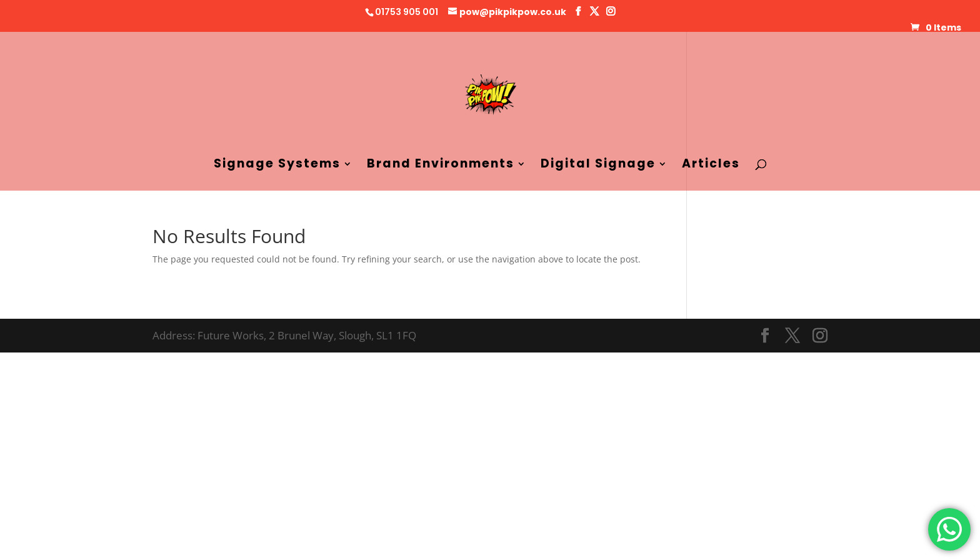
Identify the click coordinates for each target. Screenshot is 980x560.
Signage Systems (277, 166)
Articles (711, 166)
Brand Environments (441, 166)
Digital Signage (598, 166)
